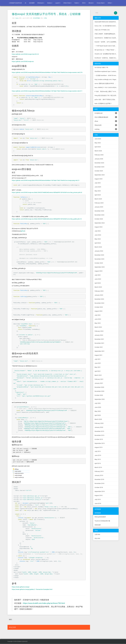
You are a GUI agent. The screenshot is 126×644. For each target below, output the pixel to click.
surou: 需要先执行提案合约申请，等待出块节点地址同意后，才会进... (107, 83)
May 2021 (98, 367)
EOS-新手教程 (36, 18)
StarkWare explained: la (107, 71)
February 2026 (99, 155)
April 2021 (98, 371)
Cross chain (101, 3)
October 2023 (99, 263)
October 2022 (99, 307)
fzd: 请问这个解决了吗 (101, 67)
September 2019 (100, 443)
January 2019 (99, 475)
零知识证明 (106, 125)
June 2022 (98, 319)
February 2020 (99, 423)
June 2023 (98, 279)
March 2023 (98, 287)
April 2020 (98, 415)
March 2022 (98, 327)
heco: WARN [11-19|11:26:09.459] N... (106, 87)
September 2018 (100, 491)
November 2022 (99, 303)
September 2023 (100, 267)
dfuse (106, 121)
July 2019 (98, 451)
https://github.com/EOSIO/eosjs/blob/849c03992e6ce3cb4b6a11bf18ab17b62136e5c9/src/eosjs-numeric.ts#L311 (47, 91)
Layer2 (58, 3)
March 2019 (98, 467)
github (23, 231)
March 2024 (98, 247)
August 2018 (98, 495)
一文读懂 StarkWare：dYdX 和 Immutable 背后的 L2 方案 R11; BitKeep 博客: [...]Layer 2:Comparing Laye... (107, 75)
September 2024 (100, 223)
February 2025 (99, 203)
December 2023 (99, 255)
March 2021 (98, 375)
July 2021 (98, 359)
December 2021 (99, 339)
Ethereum (41, 3)
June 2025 (98, 187)
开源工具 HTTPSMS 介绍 (102, 30)
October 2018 (99, 487)
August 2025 (98, 179)
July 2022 (98, 315)
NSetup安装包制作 (100, 517)
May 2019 (98, 459)
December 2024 (99, 211)
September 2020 (100, 399)
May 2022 (98, 323)
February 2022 (99, 331)
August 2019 (98, 447)
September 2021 (100, 351)
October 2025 (99, 171)
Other (110, 3)
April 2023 (98, 283)
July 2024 (98, 231)
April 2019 (98, 463)
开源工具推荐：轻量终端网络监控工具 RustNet (107, 34)
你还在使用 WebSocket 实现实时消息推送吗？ (107, 22)
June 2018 (98, 503)
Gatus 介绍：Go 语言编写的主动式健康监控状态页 (107, 26)
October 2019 (99, 439)
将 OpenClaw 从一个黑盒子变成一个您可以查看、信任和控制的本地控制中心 (107, 50)
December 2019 (99, 431)
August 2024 (98, 227)
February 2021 (99, 379)
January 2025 (99, 207)
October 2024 (99, 219)
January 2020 (99, 427)
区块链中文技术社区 (15, 3)
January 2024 (99, 251)
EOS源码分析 (106, 113)
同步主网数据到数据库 (106, 117)
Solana (50, 3)
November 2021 (99, 343)
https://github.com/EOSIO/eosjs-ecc (23, 61)
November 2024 (99, 215)
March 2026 (98, 151)
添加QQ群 (98, 525)
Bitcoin (91, 3)
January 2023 (99, 295)
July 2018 (98, 499)
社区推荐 (32, 3)
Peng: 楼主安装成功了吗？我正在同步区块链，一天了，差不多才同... (107, 95)
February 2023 (99, 291)
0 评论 (45, 18)
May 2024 (98, 239)
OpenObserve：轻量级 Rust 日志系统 (106, 38)
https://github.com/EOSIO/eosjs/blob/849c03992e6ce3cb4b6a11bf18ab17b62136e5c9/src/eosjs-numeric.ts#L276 (47, 72)
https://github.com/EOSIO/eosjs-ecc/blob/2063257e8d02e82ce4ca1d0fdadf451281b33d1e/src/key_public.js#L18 (47, 219)
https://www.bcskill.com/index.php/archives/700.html (44, 603)
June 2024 (98, 235)
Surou (17, 18)
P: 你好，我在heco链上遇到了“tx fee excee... (107, 91)
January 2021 (99, 383)
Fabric (77, 3)
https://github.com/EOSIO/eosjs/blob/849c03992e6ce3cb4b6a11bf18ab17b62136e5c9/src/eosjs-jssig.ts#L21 (46, 180)
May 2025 (98, 191)
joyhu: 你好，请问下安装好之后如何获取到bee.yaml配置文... (107, 99)
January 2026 (99, 159)
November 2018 (99, 483)
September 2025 (100, 175)
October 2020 (99, 395)
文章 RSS (97, 534)
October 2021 (99, 347)
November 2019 (99, 435)
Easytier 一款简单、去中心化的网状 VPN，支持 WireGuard (107, 42)
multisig (106, 129)
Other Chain (67, 3)
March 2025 (98, 199)
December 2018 (99, 479)
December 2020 (99, 387)
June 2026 (98, 139)
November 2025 (99, 167)
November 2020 (99, 391)
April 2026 (98, 147)
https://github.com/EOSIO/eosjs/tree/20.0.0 (25, 54)
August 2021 (98, 355)
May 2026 (98, 143)
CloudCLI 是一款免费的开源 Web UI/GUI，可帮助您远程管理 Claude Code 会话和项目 (107, 54)
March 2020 (98, 419)
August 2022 (98, 311)
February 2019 (99, 471)
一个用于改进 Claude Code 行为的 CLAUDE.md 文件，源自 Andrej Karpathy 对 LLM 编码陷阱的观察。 (107, 46)
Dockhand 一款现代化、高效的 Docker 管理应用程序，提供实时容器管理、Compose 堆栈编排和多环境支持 (107, 58)
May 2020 (98, 411)
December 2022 (99, 299)
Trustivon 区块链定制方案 (102, 521)
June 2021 (98, 363)
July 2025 (98, 183)
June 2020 (98, 407)
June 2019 (98, 455)
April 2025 (98, 195)
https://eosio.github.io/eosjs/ (21, 587)
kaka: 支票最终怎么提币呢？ (103, 104)
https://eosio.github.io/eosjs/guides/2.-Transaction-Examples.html (32, 589)
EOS (84, 3)
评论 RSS (97, 538)
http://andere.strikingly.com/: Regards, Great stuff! (107, 79)
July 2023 (98, 275)
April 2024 (98, 243)
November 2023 (99, 259)
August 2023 (98, 271)
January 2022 (99, 335)
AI (26, 3)
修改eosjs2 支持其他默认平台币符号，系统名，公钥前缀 (46, 14)
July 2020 (98, 403)
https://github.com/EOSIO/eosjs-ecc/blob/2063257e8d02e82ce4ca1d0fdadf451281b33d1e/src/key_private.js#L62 (47, 192)
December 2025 (99, 163)
